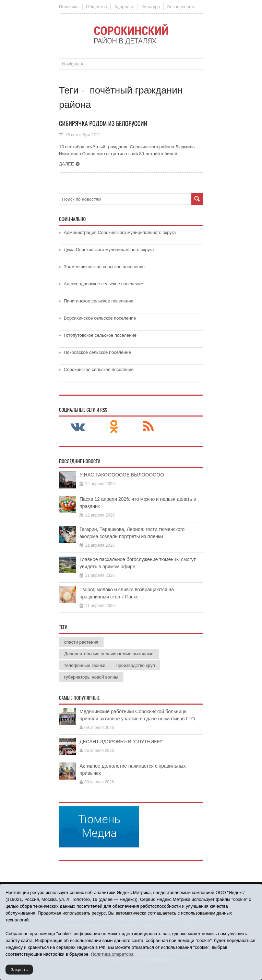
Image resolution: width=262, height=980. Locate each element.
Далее (67, 164)
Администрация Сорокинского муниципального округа (120, 232)
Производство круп (135, 665)
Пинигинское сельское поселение (99, 301)
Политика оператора (112, 954)
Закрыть (19, 970)
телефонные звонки (85, 665)
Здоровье (124, 7)
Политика (69, 7)
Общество (97, 7)
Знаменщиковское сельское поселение (104, 267)
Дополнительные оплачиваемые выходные (109, 654)
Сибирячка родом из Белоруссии (103, 123)
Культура (151, 7)
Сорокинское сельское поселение (99, 369)
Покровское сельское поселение (97, 352)
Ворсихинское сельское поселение (100, 318)
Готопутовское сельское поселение (100, 335)
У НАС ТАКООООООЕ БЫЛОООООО (122, 475)
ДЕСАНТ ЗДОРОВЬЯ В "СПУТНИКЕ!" (121, 742)
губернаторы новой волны (91, 677)
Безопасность (181, 7)
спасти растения (81, 642)
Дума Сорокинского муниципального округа (109, 250)
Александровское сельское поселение (104, 284)
